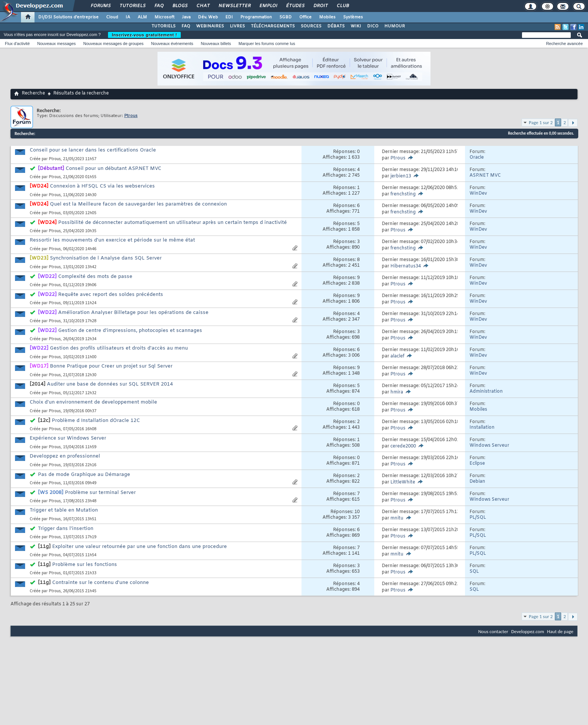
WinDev (478, 194)
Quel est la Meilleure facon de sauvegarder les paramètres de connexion (138, 204)
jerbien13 (401, 176)
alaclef (397, 356)
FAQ (159, 6)
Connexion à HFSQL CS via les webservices (102, 186)
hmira (397, 392)
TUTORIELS (163, 26)
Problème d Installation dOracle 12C (96, 421)
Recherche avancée (564, 44)
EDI (229, 17)
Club (342, 6)
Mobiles (327, 17)
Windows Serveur (489, 446)
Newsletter (234, 6)
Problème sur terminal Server (100, 493)
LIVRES (237, 26)
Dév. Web (208, 17)
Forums (100, 6)
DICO (373, 26)
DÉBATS (336, 26)
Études (295, 6)
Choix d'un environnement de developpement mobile (93, 402)
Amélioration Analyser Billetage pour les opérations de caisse (133, 313)
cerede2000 (403, 446)
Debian (477, 482)
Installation (482, 428)
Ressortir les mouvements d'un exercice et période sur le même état (112, 240)
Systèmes (353, 17)
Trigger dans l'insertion (66, 529)
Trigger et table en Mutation (64, 510)
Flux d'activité (17, 44)
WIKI (356, 26)
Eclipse (477, 464)
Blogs (180, 6)
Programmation (256, 17)
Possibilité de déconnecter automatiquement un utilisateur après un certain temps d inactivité (172, 223)
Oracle (477, 158)
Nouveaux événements (172, 44)
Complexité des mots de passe (95, 277)
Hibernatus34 (406, 266)
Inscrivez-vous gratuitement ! (144, 35)
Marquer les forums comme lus (267, 44)
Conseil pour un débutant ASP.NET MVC (113, 169)
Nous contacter (493, 631)
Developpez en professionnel (65, 456)
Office (305, 17)
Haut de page (560, 631)
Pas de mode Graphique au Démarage (84, 475)
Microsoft (164, 17)
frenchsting (403, 194)
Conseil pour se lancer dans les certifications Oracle (93, 150)
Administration (486, 392)
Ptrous (55, 159)
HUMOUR (395, 26)
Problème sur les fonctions (85, 565)
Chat (203, 6)
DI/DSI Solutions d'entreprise (68, 17)
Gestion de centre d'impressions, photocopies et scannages (130, 331)
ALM (142, 17)
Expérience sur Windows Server (68, 438)
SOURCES (311, 26)
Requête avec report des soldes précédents (111, 295)
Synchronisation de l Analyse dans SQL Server (106, 258)
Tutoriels (132, 6)
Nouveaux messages (56, 44)
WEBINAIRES (210, 26)
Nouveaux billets (216, 44)
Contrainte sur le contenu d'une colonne (100, 583)
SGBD (286, 17)
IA (128, 17)
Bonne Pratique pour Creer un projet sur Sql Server (111, 366)
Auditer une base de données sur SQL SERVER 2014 (110, 384)
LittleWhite (403, 482)
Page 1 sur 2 (541, 122)
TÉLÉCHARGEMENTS (273, 26)
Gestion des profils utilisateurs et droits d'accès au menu (119, 348)
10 (357, 512)
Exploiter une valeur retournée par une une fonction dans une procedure (139, 547)
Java (186, 17)
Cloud (112, 17)
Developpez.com (528, 631)
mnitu (397, 518)
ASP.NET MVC (485, 176)
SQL (474, 572)
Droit (320, 6)
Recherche (33, 93)
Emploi (268, 6)
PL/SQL (478, 518)
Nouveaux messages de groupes (113, 44)
